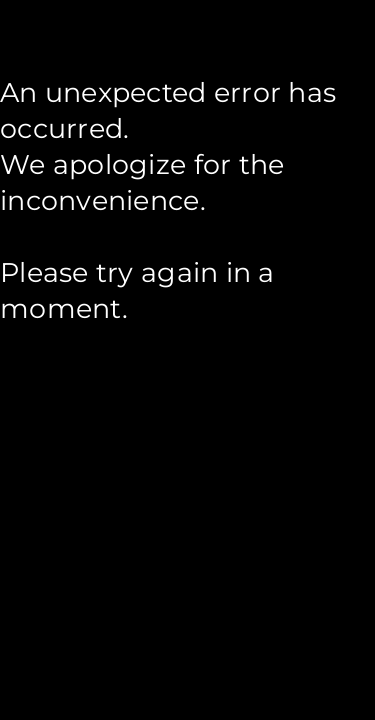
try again (157, 272)
